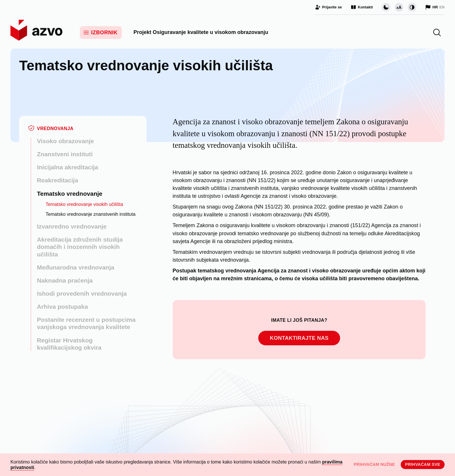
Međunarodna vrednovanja (76, 267)
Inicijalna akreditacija (67, 167)
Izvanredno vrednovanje (72, 226)
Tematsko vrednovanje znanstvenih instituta (91, 214)
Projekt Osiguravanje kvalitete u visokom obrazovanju (201, 32)
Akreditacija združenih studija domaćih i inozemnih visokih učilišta (80, 247)
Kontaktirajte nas (299, 338)
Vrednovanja (55, 129)
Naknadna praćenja (65, 280)
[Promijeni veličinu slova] (399, 7)
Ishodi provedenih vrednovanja (82, 293)
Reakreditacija (57, 180)
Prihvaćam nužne (374, 464)
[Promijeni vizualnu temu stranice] (386, 7)
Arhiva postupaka (62, 307)
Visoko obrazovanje (65, 141)
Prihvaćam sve (423, 464)
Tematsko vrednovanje (70, 194)
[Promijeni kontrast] (412, 7)
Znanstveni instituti (65, 154)
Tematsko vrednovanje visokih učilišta (84, 204)
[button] (437, 33)
